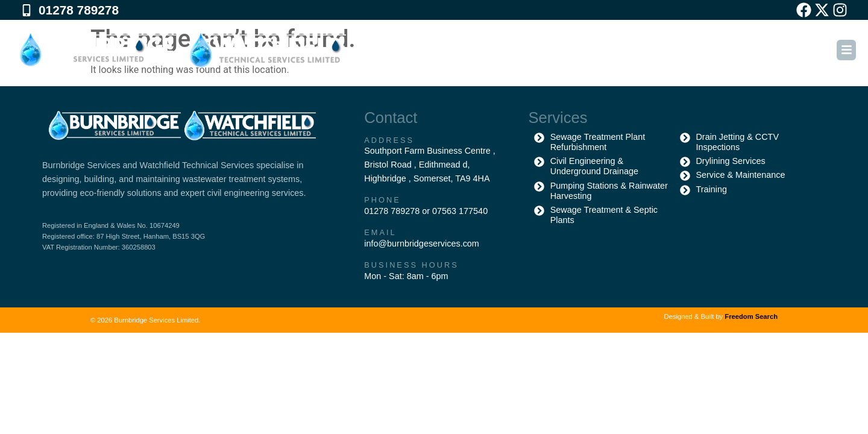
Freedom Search (751, 316)
